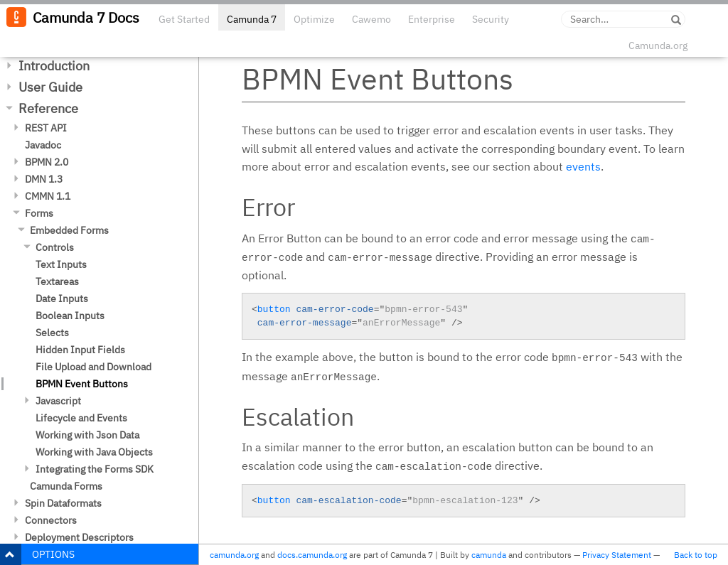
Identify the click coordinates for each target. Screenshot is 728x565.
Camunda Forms (66, 486)
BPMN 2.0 (47, 162)
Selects (52, 333)
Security (491, 19)
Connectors (51, 520)
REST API (46, 128)
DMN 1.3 (44, 179)
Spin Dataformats (63, 503)
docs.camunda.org (312, 555)
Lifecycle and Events (81, 418)
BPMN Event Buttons (82, 384)
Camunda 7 (252, 19)
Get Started (184, 19)
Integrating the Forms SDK (95, 469)
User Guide (50, 87)
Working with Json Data (87, 435)
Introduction (54, 66)
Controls (55, 247)
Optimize (314, 19)
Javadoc (43, 145)
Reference (48, 108)
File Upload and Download (93, 367)
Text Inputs (61, 264)
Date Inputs (62, 298)
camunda (489, 555)
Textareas (57, 281)
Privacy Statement (617, 555)
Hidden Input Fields (80, 350)
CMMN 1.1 (48, 196)
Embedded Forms (69, 230)
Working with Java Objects (94, 452)
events (583, 166)
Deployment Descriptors (79, 537)
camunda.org (234, 555)
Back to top (696, 555)
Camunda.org (658, 45)
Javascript (58, 401)
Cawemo (371, 19)
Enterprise (432, 19)
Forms (39, 213)
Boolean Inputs (70, 316)
